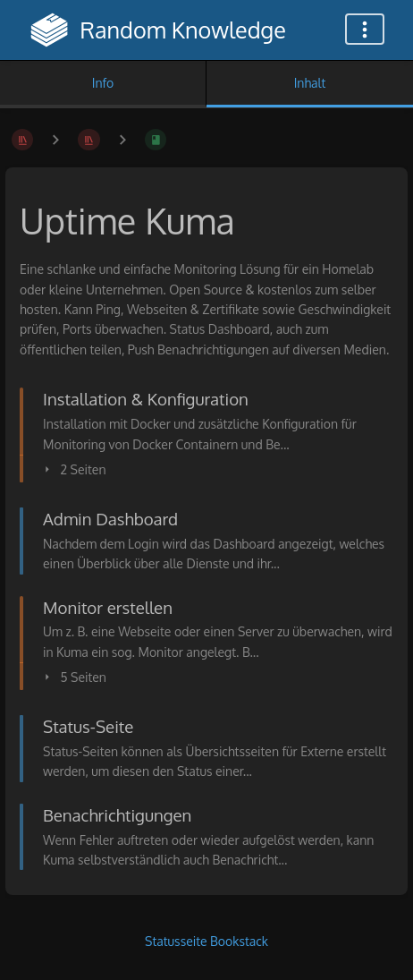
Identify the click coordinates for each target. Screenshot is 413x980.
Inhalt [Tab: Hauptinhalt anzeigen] (310, 83)
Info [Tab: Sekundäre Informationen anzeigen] (103, 83)
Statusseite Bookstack (206, 941)
